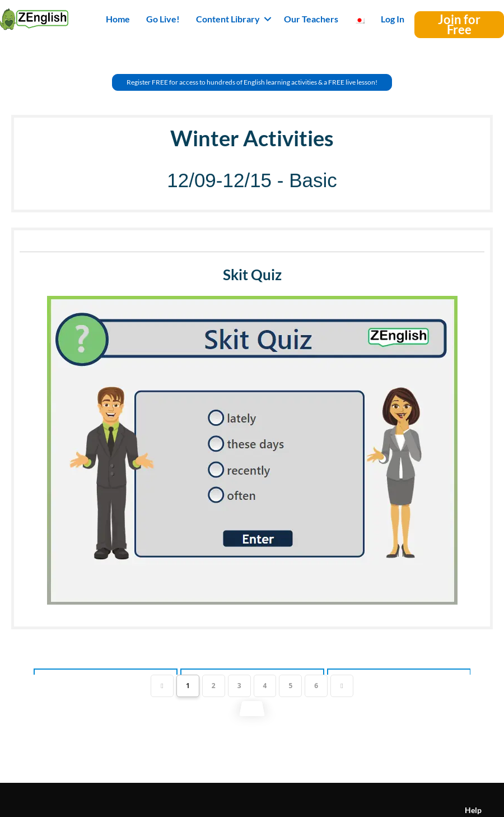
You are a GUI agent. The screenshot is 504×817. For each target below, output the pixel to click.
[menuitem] (360, 19)
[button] (268, 19)
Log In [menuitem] (393, 19)
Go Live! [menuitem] (163, 19)
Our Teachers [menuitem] (311, 19)
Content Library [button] (228, 19)
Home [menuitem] (118, 19)
